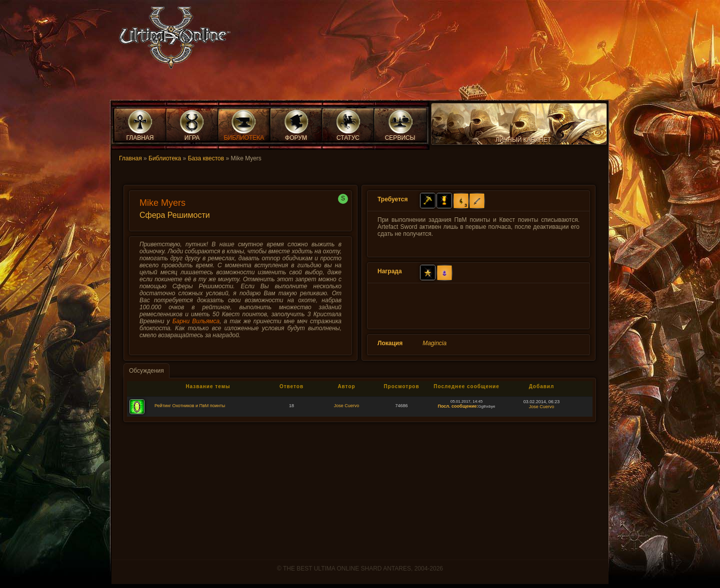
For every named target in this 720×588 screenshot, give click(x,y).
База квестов (206, 158)
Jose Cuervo (347, 406)
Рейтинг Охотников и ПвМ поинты (190, 406)
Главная (130, 158)
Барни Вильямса (196, 321)
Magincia (434, 343)
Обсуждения (146, 371)
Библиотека (165, 158)
